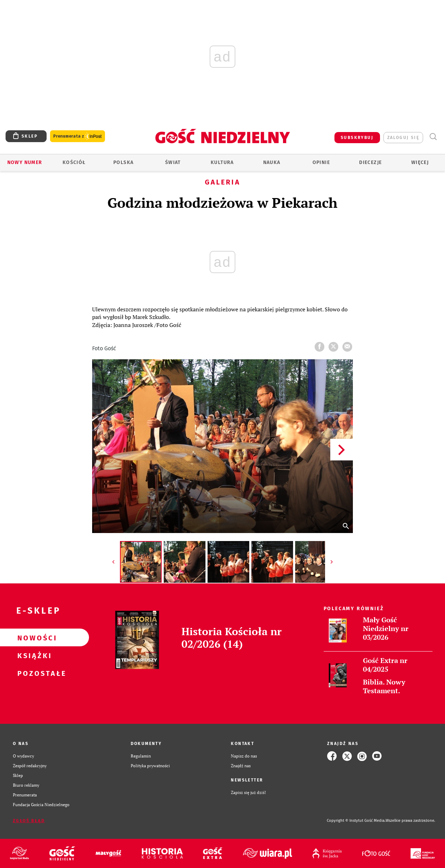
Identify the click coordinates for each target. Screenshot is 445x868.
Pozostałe (33, 673)
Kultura (222, 162)
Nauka (272, 162)
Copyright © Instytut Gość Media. (356, 821)
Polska (123, 162)
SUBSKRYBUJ (357, 138)
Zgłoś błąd (29, 821)
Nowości (33, 638)
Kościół (74, 162)
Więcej (420, 162)
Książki (33, 655)
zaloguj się (403, 138)
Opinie (321, 162)
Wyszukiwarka (433, 137)
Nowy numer (25, 162)
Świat (173, 162)
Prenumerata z (78, 136)
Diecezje (370, 162)
